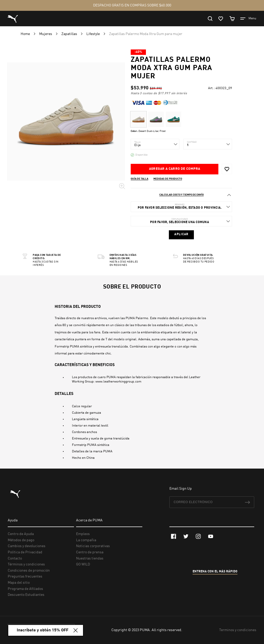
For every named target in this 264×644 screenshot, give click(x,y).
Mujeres (46, 34)
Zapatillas (70, 34)
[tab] (181, 195)
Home (26, 34)
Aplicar (181, 234)
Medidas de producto (168, 179)
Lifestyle (93, 34)
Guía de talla (139, 179)
